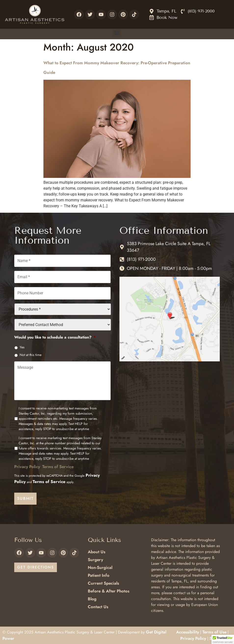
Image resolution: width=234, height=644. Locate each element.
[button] (117, 33)
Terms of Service (58, 467)
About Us (97, 552)
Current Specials (103, 583)
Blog (92, 599)
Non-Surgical (100, 567)
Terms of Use (214, 632)
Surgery (95, 560)
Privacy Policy (27, 467)
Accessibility (188, 632)
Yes (22, 347)
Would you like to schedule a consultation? (55, 337)
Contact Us (98, 607)
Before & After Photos (109, 591)
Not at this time (31, 355)
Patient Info (99, 575)
